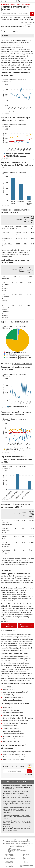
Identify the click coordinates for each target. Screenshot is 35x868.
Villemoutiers (26, 4)
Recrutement (14, 842)
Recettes (5, 36)
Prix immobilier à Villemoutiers (13, 713)
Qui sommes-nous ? (8, 840)
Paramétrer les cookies (8, 843)
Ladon (10, 17)
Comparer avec (6, 31)
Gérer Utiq (18, 843)
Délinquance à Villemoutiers (12, 739)
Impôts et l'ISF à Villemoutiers (13, 715)
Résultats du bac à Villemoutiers (14, 754)
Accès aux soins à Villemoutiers (13, 736)
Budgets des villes (10, 4)
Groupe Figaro (26, 845)
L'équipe (17, 840)
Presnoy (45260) (9, 690)
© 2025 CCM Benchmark (17, 847)
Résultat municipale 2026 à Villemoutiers (17, 752)
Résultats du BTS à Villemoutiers (14, 759)
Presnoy (16, 17)
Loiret (18, 4)
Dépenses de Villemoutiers (26, 626)
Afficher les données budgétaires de (13, 26)
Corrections (8, 845)
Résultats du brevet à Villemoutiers (15, 757)
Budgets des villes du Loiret (13, 700)
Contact (7, 842)
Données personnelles (24, 842)
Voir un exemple (28, 774)
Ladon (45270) (8, 687)
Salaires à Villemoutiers (11, 710)
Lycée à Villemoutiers (10, 726)
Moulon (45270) (8, 695)
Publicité (30, 840)
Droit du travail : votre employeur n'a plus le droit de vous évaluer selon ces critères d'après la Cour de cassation (17, 787)
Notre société (24, 840)
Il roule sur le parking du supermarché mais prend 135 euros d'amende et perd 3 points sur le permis (17, 817)
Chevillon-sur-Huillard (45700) (13, 697)
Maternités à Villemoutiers (12, 731)
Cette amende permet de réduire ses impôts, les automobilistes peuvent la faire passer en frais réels (17, 803)
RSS (32, 843)
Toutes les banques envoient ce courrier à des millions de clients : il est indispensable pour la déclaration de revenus (17, 828)
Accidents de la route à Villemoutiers (15, 721)
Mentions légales (17, 845)
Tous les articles (25, 843)
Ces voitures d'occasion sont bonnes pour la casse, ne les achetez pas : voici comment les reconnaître (17, 823)
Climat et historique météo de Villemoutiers (18, 718)
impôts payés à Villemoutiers (22, 364)
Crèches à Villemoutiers (11, 728)
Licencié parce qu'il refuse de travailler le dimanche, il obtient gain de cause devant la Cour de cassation (16, 797)
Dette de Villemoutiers (9, 626)
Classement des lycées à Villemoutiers (16, 723)
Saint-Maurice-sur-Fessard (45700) (15, 692)
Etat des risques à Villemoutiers (13, 734)
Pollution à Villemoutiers (11, 742)
